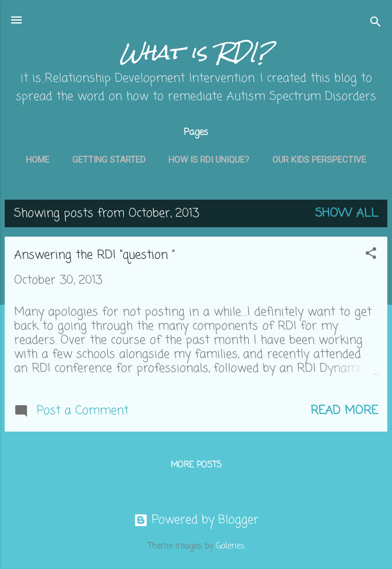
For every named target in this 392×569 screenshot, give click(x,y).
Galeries (230, 546)
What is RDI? (196, 52)
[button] (371, 255)
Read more (344, 411)
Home (38, 160)
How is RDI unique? (209, 160)
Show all (347, 213)
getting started (109, 160)
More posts (196, 465)
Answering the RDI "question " (94, 255)
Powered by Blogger (196, 520)
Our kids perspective (319, 160)
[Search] (376, 24)
